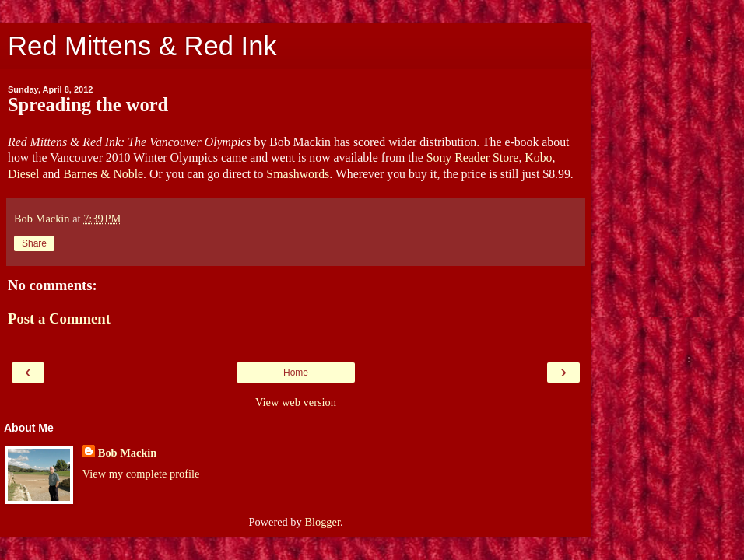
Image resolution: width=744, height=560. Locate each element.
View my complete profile (141, 474)
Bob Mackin (128, 453)
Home (296, 373)
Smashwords (298, 174)
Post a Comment (59, 318)
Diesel (23, 174)
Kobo (538, 157)
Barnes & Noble (103, 174)
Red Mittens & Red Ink (142, 46)
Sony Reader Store (473, 157)
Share (34, 243)
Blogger (322, 522)
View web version (296, 402)
